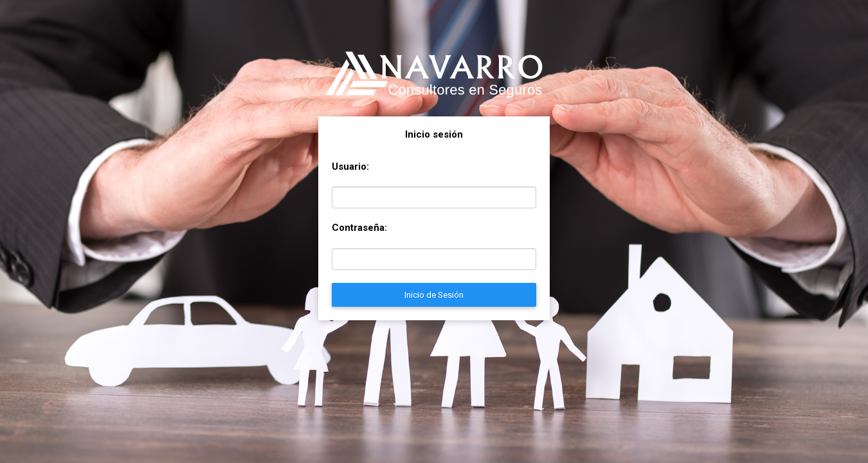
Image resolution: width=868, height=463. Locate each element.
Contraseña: (359, 228)
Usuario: (350, 167)
